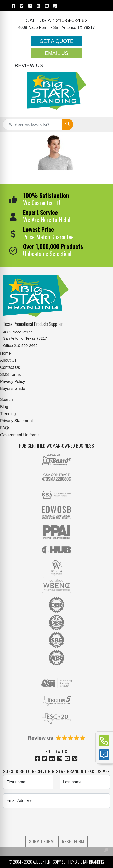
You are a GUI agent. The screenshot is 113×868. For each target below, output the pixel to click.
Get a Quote (56, 41)
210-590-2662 (71, 20)
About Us (8, 360)
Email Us (57, 53)
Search (6, 400)
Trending (8, 414)
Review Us (29, 65)
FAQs (5, 428)
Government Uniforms (20, 435)
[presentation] (56, 822)
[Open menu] (103, 124)
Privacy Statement (16, 421)
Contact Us (10, 367)
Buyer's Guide (13, 389)
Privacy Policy (13, 381)
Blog (4, 407)
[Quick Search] (33, 124)
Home (5, 353)
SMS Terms (10, 374)
